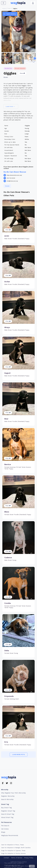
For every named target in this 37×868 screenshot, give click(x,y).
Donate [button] (7, 186)
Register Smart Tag (8, 811)
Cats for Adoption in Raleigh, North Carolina (16, 848)
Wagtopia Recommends (10, 835)
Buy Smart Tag (6, 808)
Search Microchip (7, 799)
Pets (9, 9)
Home (4, 9)
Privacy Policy (29, 858)
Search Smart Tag (8, 814)
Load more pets (19, 754)
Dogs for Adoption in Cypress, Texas (13, 850)
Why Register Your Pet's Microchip (13, 793)
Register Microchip (8, 796)
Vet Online (5, 829)
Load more (10, 106)
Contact (6, 858)
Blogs (3, 832)
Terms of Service (17, 858)
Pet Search (5, 826)
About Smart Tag (7, 817)
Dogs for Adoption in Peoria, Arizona (13, 853)
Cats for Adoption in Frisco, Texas (12, 845)
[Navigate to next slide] (35, 58)
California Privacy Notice (19, 862)
